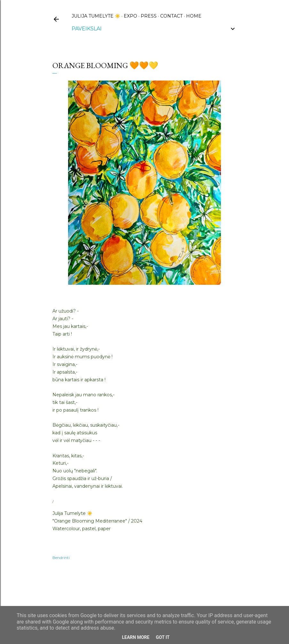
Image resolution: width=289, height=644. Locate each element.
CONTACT (171, 16)
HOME (194, 16)
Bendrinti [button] (61, 558)
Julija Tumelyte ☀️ (96, 16)
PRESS (149, 16)
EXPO (130, 16)
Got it (163, 637)
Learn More (136, 637)
